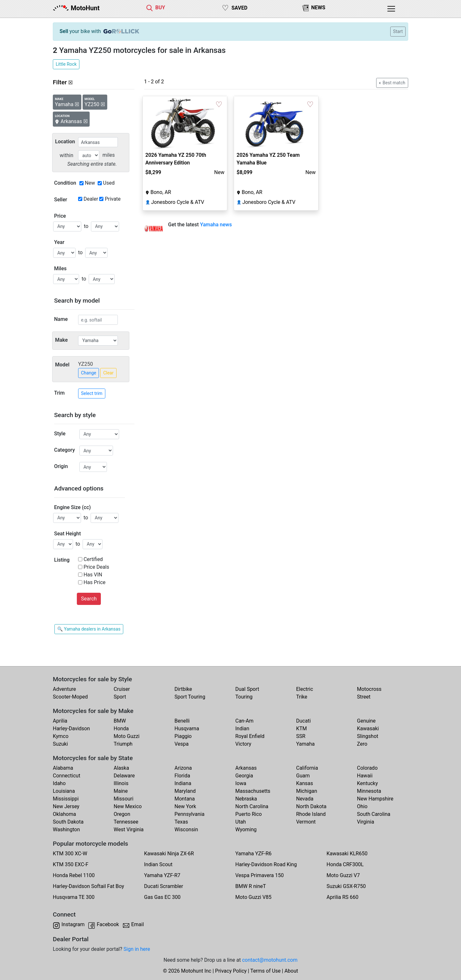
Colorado (367, 768)
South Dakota (68, 822)
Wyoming (246, 829)
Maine (121, 791)
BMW (120, 721)
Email (138, 924)
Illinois (121, 783)
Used (109, 183)
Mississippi (66, 799)
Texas (181, 822)
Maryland (185, 791)
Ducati (303, 721)
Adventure (64, 689)
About (291, 971)
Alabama (63, 768)
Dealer (91, 199)
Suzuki (60, 744)
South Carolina (374, 814)
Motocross (369, 689)
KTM (302, 729)
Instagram (73, 924)
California (307, 768)
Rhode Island (311, 814)
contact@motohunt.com (270, 960)
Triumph (123, 744)
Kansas (305, 783)
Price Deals (96, 567)
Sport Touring (190, 697)
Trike (302, 697)
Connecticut (67, 776)
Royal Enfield (250, 736)
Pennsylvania (190, 814)
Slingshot (368, 736)
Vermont (306, 822)
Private (113, 199)
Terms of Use (266, 971)
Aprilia (60, 721)
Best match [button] (393, 83)
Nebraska (246, 799)
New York (185, 806)
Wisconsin (186, 829)
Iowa (241, 783)
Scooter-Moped (70, 697)
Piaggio (183, 736)
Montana (185, 799)
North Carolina (252, 806)
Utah (241, 822)
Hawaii (365, 776)
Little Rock (66, 64)
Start (398, 31)
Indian (242, 729)
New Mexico (128, 806)
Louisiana (64, 791)
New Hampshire (375, 799)
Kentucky (367, 783)
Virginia (366, 822)
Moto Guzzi (127, 736)
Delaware (124, 776)
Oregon (122, 814)
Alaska (121, 768)
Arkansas (246, 768)
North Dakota (311, 806)
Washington (66, 829)
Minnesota (369, 791)
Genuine (366, 721)
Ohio (362, 806)
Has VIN (93, 575)
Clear (108, 373)
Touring (244, 697)
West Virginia (129, 829)
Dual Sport (247, 689)
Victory (243, 744)
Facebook (108, 924)
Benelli (182, 721)
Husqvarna (187, 729)
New (90, 183)
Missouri (124, 799)
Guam (303, 776)
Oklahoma (64, 814)
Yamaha (305, 744)
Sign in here (137, 949)
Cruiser (122, 689)
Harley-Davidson (71, 729)
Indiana (183, 783)
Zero (362, 744)
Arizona (183, 768)
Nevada (305, 799)
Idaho (59, 783)
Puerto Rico (249, 814)
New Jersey (66, 806)
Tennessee (126, 822)
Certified (93, 559)
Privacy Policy (231, 971)
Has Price (95, 582)
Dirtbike (183, 689)
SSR (301, 736)
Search (89, 599)
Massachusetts (253, 791)
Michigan (307, 791)
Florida (182, 776)
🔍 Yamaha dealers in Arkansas (89, 629)
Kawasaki (368, 729)
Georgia (244, 776)
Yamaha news (216, 225)
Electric (305, 689)
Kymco (61, 736)
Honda (121, 729)
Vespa (182, 744)
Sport (120, 697)
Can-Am (244, 721)
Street (364, 697)
